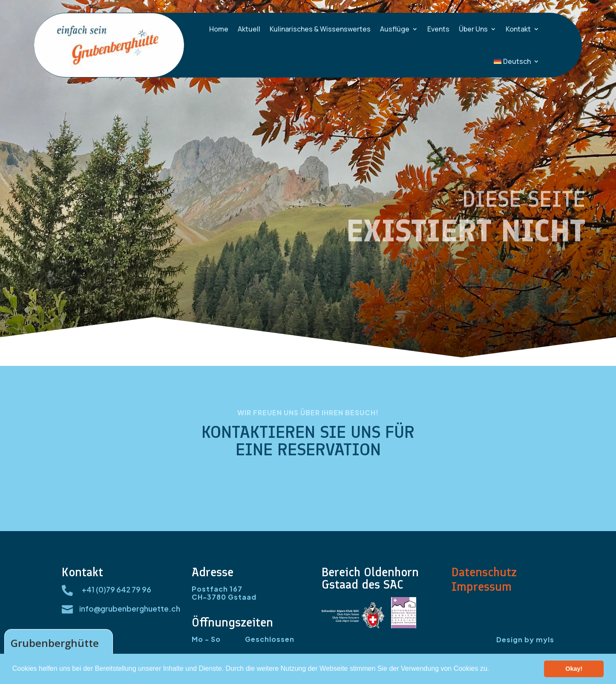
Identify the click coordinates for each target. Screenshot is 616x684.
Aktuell (249, 29)
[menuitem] (517, 61)
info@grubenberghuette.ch (130, 609)
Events (438, 29)
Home (219, 29)
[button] (492, 670)
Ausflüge (395, 29)
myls (545, 639)
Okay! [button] (574, 669)
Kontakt (518, 29)
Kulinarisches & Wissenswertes (320, 29)
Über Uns (473, 29)
